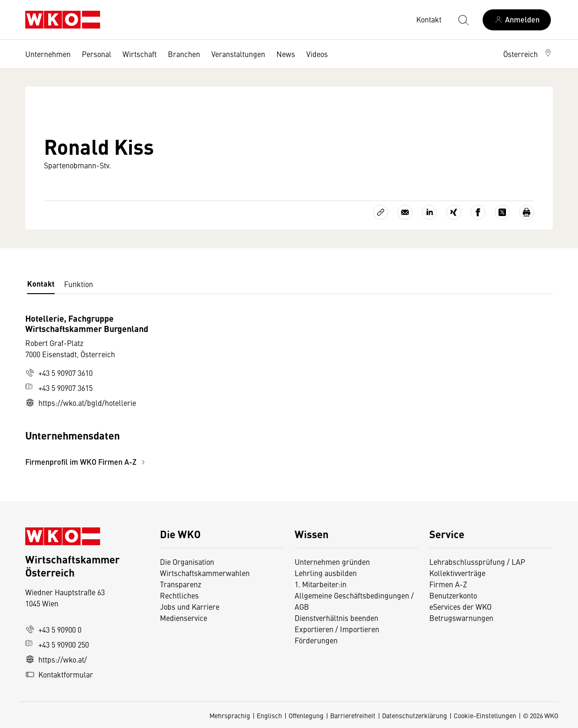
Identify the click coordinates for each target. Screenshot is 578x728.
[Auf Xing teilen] (454, 212)
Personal (97, 54)
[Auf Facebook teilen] (478, 212)
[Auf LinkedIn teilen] (429, 212)
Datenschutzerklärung (415, 715)
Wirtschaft (140, 54)
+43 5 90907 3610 (59, 373)
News (286, 54)
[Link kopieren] (381, 212)
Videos (317, 54)
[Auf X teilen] (502, 212)
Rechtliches (179, 595)
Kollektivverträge (457, 573)
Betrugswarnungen (462, 618)
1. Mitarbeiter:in (321, 584)
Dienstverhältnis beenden (336, 618)
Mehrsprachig (230, 715)
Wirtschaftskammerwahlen (205, 573)
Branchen (184, 54)
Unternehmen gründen (332, 562)
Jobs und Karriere (190, 606)
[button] (528, 54)
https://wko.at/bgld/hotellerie (81, 403)
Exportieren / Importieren (337, 629)
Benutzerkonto (453, 595)
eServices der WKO (460, 606)
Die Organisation (187, 562)
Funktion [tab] (79, 284)
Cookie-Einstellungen (485, 715)
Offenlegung (306, 715)
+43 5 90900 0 (53, 629)
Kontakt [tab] (41, 284)
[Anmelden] (517, 20)
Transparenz (181, 584)
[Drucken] (527, 212)
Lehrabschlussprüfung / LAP (477, 562)
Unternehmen (48, 54)
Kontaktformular (59, 674)
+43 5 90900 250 (57, 644)
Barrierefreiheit (353, 715)
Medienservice (184, 618)
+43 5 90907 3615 (59, 388)
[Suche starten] (463, 20)
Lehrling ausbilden (326, 573)
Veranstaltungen (238, 54)
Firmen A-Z (448, 584)
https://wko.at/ (56, 659)
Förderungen (316, 640)
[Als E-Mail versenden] (405, 212)
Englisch (269, 715)
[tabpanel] (201, 390)
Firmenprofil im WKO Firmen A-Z (87, 462)
